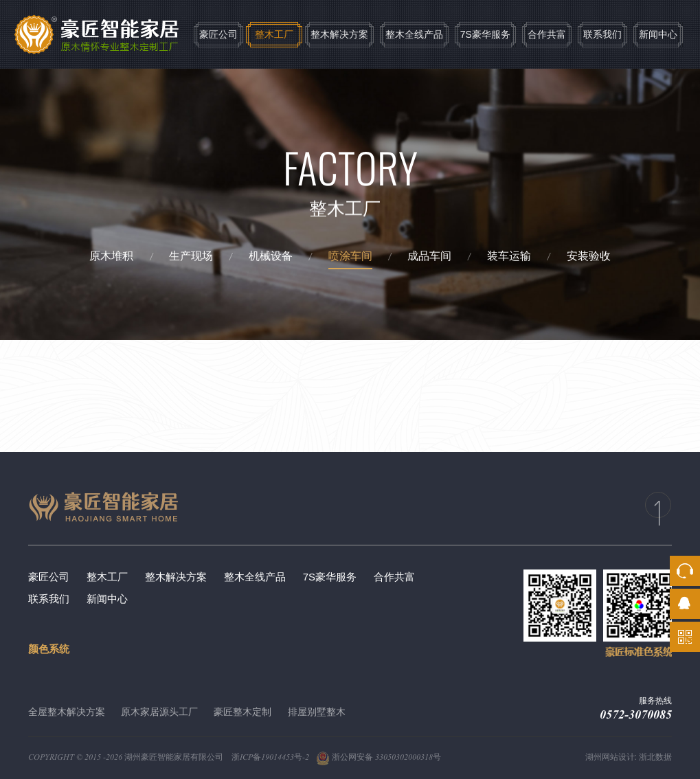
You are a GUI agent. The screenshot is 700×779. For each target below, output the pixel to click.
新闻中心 (658, 34)
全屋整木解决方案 (67, 712)
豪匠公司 (218, 34)
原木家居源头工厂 (159, 712)
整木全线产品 (414, 34)
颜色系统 (49, 649)
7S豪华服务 (485, 34)
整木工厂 (274, 34)
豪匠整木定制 (242, 712)
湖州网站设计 (610, 757)
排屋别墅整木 (317, 712)
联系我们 (602, 34)
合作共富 (547, 34)
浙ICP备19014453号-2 (270, 757)
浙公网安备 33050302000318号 (379, 757)
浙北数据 (655, 757)
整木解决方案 (339, 34)
